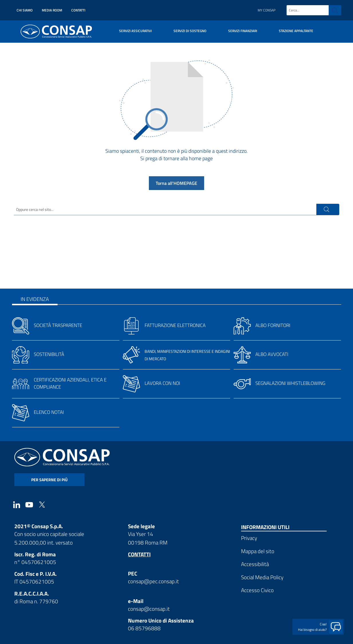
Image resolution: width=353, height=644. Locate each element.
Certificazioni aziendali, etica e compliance (70, 383)
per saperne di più (49, 480)
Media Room (52, 10)
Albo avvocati (272, 354)
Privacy (249, 538)
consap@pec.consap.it (153, 581)
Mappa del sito (258, 551)
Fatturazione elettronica (175, 325)
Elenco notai (49, 412)
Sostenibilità (49, 354)
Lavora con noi (162, 383)
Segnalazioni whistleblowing (290, 383)
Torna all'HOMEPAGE (176, 183)
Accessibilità (255, 564)
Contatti (78, 10)
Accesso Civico (257, 590)
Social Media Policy (262, 577)
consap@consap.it (149, 609)
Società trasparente (58, 325)
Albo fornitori (273, 325)
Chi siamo (25, 10)
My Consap (267, 10)
